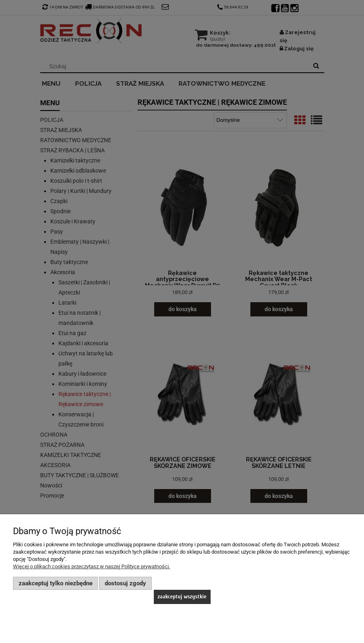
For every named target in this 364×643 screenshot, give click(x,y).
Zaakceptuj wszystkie (182, 596)
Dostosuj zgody (125, 583)
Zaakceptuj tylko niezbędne (56, 583)
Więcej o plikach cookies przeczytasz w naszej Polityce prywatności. (92, 566)
